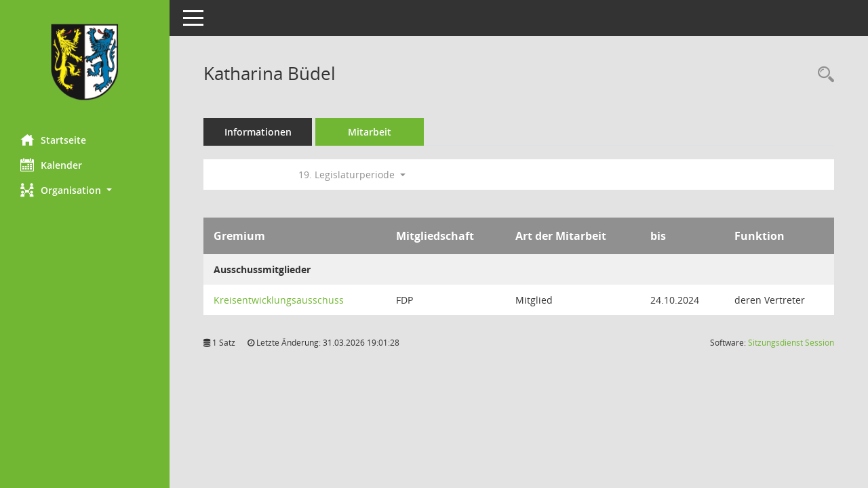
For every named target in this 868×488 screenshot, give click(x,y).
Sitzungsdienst (791, 343)
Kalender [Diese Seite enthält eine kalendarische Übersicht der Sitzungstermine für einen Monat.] (51, 165)
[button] (85, 190)
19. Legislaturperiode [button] (352, 175)
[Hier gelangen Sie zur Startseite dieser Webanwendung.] (85, 62)
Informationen (258, 132)
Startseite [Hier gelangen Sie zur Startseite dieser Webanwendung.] (53, 140)
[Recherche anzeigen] (823, 75)
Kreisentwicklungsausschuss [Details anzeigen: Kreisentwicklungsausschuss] (279, 300)
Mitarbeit (370, 132)
